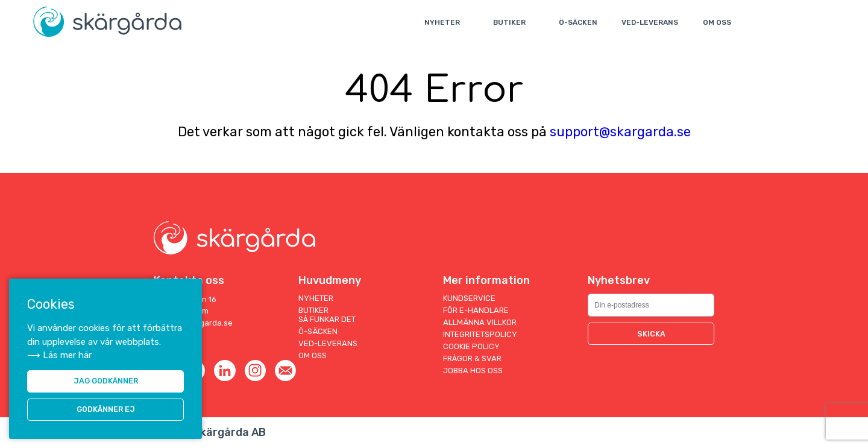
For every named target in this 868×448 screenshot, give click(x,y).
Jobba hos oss (473, 371)
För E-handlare (476, 310)
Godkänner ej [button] (106, 410)
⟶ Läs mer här (59, 355)
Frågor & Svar (472, 358)
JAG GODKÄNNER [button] (106, 381)
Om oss (718, 22)
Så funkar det (327, 319)
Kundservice (469, 298)
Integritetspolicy (480, 334)
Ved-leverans (651, 22)
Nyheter (443, 22)
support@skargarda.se (620, 132)
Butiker (511, 22)
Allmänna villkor (480, 322)
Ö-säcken (579, 22)
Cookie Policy (471, 346)
